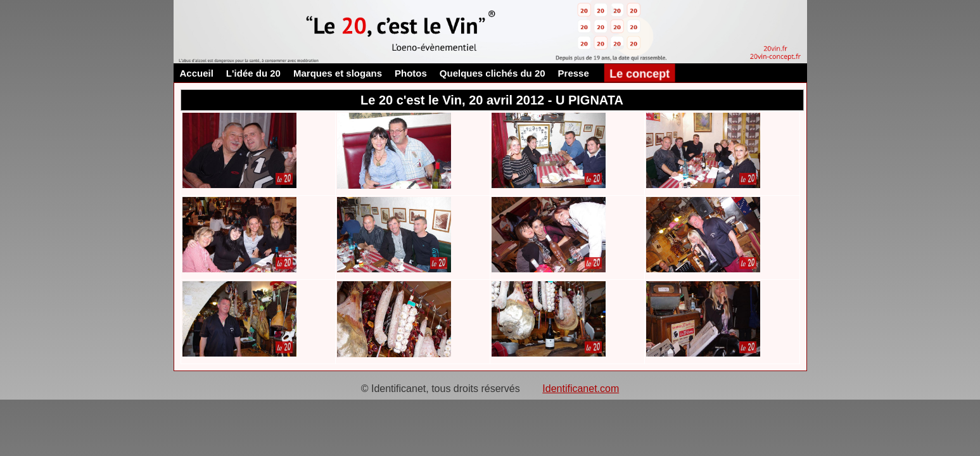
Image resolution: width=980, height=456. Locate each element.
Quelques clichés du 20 (493, 73)
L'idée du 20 (253, 73)
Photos (411, 73)
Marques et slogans (338, 73)
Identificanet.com (581, 389)
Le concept (640, 73)
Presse (574, 73)
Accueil (197, 73)
